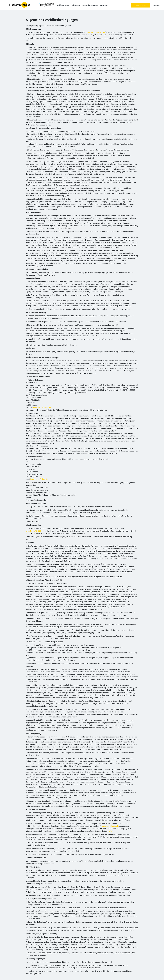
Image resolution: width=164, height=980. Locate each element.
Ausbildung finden (63, 5)
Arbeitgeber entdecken (90, 5)
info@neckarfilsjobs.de (42, 408)
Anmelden (156, 5)
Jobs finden (76, 5)
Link (111, 831)
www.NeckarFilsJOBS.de (96, 32)
